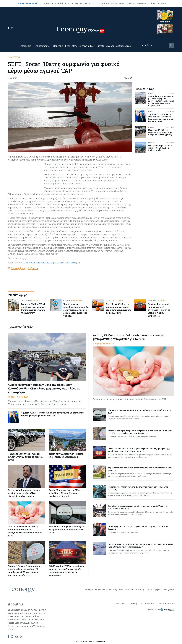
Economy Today (82, 3)
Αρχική (133, 603)
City (94, 3)
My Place (162, 3)
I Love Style (103, 3)
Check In (131, 3)
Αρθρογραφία (124, 46)
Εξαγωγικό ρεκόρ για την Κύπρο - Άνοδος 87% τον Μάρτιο (53, 263)
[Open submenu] (33, 46)
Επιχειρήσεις (42, 46)
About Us (120, 603)
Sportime (69, 3)
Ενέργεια (14, 57)
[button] (9, 46)
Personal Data (167, 603)
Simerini (59, 3)
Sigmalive (48, 3)
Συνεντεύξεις (87, 46)
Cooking (152, 3)
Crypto (100, 46)
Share (128, 78)
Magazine (141, 3)
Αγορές (110, 46)
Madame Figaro (118, 3)
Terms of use (148, 603)
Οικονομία (25, 46)
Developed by (161, 610)
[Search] (154, 45)
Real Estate (71, 46)
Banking (58, 46)
